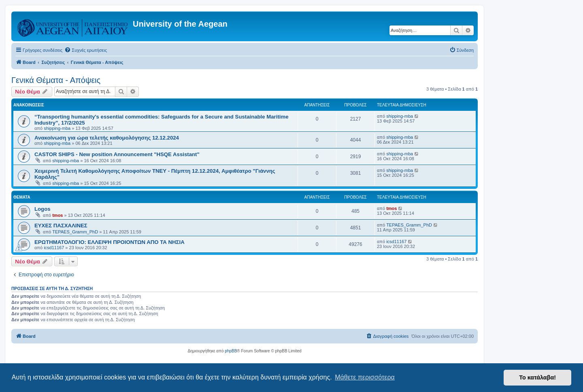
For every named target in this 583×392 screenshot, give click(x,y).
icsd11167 (54, 248)
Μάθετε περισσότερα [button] (365, 377)
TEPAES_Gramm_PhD (75, 232)
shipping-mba (57, 128)
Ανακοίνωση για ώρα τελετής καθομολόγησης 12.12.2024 (107, 138)
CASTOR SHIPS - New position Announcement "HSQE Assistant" (117, 154)
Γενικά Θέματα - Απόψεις (56, 80)
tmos (57, 215)
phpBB (231, 351)
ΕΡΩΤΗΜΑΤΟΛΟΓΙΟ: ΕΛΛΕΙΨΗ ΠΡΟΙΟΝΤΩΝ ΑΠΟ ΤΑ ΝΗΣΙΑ (110, 242)
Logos (43, 209)
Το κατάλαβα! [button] (537, 377)
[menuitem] (86, 50)
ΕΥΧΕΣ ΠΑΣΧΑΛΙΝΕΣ (61, 226)
